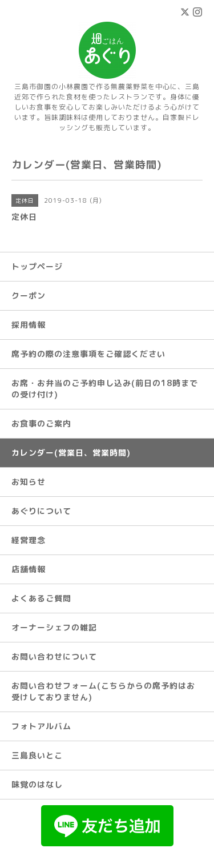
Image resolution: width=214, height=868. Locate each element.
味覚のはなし (37, 784)
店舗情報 (29, 569)
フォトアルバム (41, 726)
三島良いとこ (37, 755)
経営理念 (29, 540)
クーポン (29, 296)
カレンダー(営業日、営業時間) (71, 453)
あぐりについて (41, 511)
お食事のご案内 (41, 423)
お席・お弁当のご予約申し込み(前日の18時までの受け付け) (105, 389)
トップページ (37, 266)
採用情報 (29, 325)
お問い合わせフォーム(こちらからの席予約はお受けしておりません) (103, 691)
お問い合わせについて (54, 656)
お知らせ (29, 482)
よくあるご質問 (41, 598)
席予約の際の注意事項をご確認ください (88, 354)
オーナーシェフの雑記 (54, 627)
